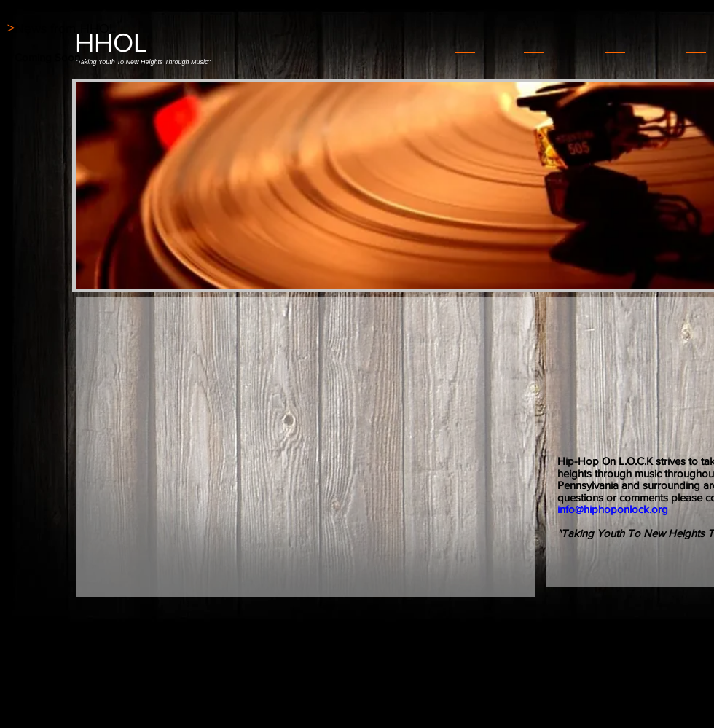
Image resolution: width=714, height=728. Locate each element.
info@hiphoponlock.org (613, 509)
